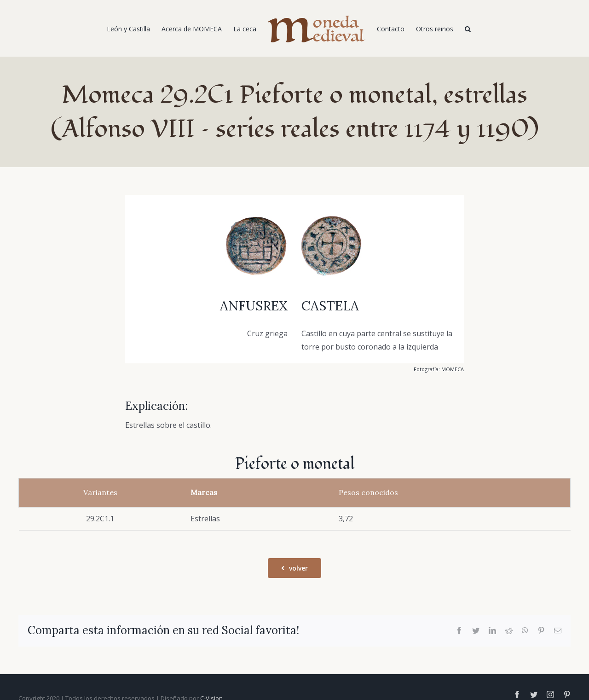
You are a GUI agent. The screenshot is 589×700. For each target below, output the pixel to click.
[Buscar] (468, 29)
